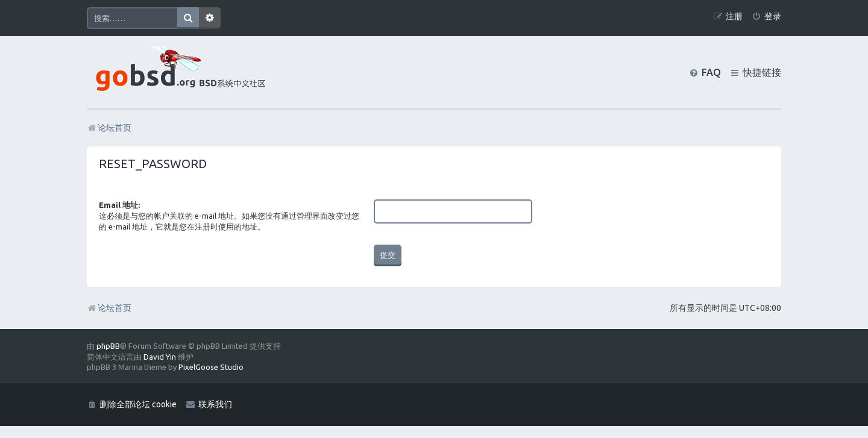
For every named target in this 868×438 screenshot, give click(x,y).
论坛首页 (109, 308)
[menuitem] (766, 17)
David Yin (160, 357)
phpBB (108, 346)
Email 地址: (119, 205)
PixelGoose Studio (211, 367)
